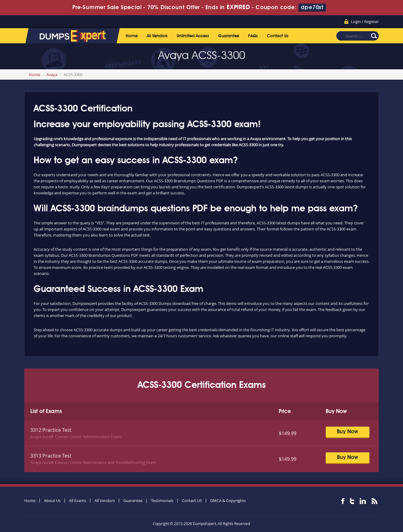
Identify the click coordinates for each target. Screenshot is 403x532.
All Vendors (157, 36)
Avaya (52, 74)
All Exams (78, 501)
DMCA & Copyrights (228, 501)
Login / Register (365, 21)
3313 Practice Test (51, 456)
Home (132, 36)
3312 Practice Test (51, 430)
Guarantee (229, 36)
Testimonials (162, 501)
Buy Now (348, 432)
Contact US (192, 501)
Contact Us (278, 36)
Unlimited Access (193, 36)
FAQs (253, 36)
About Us (52, 501)
